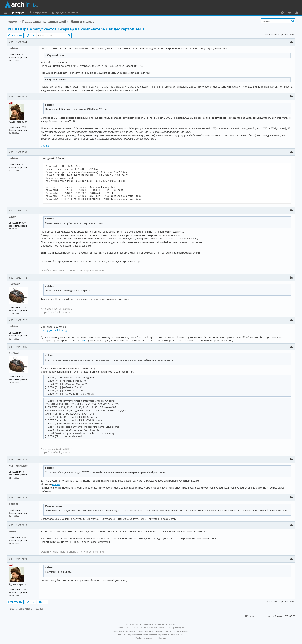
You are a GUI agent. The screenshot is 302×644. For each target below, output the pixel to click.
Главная (17, 13)
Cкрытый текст (56, 55)
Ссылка (45, 146)
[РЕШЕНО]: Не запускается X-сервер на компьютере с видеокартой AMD (75, 29)
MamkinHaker (18, 466)
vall (11, 103)
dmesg (45, 330)
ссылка (84, 340)
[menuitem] (282, 13)
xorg (64, 330)
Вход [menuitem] (291, 13)
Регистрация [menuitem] (297, 13)
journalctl (55, 330)
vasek (13, 216)
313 (24, 307)
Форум (36, 13)
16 (23, 472)
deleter (13, 48)
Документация (81, 13)
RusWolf (14, 284)
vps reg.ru (179, 628)
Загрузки (55, 13)
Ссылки (6, 13)
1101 (24, 127)
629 (24, 223)
